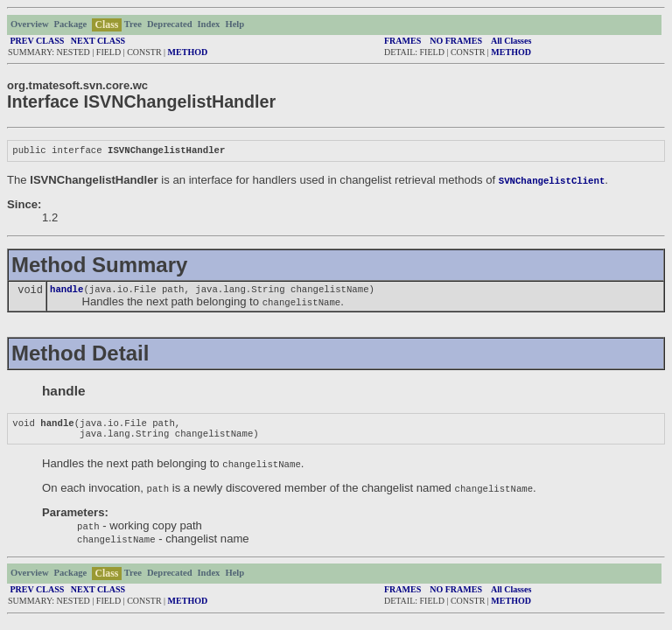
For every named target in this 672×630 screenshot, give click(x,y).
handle (66, 292)
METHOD (188, 52)
